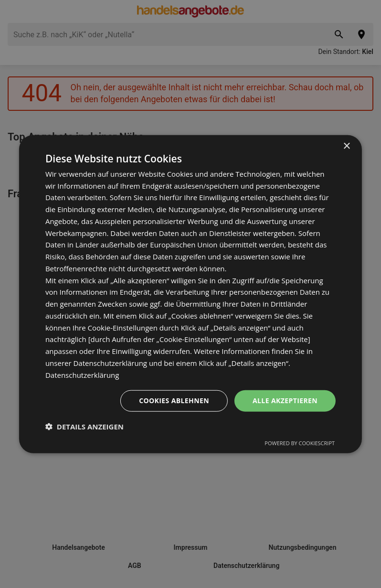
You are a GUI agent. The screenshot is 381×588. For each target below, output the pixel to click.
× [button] (346, 146)
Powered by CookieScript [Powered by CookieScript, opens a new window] (300, 443)
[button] (85, 427)
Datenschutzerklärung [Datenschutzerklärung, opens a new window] (82, 374)
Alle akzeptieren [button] (285, 401)
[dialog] (190, 294)
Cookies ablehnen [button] (174, 401)
